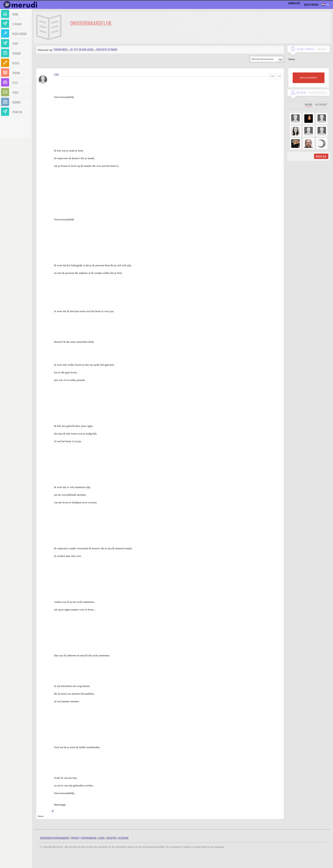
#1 (53, 811)
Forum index (61, 50)
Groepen (111, 838)
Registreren (311, 5)
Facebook (123, 838)
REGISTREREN (308, 78)
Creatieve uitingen (107, 50)
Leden (101, 838)
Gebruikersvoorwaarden (54, 838)
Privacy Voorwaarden (84, 838)
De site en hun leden (82, 50)
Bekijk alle (321, 156)
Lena (56, 74)
